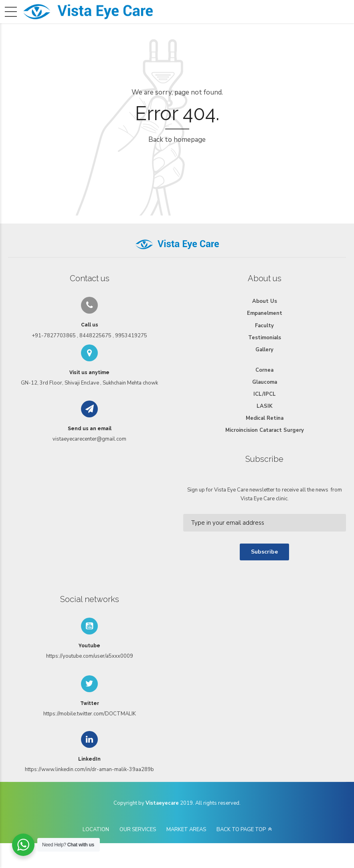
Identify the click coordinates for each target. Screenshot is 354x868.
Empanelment (265, 313)
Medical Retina (265, 418)
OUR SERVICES (138, 830)
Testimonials (265, 338)
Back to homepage (177, 140)
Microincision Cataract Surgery (265, 430)
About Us (265, 301)
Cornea (264, 370)
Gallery (264, 350)
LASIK (265, 406)
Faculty (264, 326)
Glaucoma (265, 382)
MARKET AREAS (186, 830)
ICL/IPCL (265, 394)
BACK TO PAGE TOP (241, 830)
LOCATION (96, 830)
